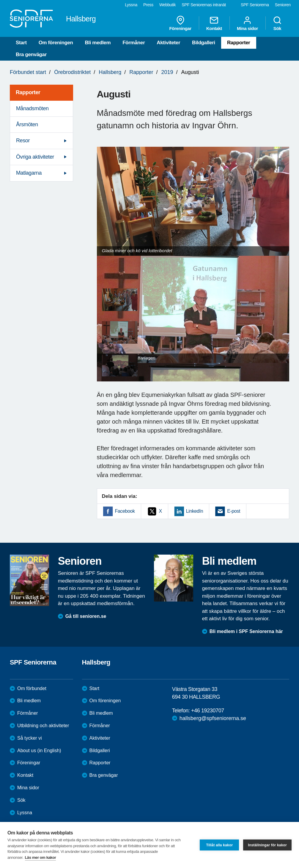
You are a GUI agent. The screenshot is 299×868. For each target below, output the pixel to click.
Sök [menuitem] (277, 23)
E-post (234, 511)
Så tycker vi (30, 738)
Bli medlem (98, 43)
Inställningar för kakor (267, 845)
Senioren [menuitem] (283, 5)
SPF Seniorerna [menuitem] (255, 5)
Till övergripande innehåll (0, 0)
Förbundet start (28, 72)
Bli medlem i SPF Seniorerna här (246, 631)
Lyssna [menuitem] (131, 5)
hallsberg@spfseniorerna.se (213, 718)
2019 (167, 72)
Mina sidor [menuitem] (247, 23)
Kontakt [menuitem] (214, 23)
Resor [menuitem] (23, 141)
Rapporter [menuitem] (28, 92)
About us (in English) (39, 751)
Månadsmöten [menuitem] (32, 108)
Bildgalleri (204, 43)
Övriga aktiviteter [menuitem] (35, 157)
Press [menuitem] (148, 5)
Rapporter (239, 43)
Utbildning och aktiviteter (43, 726)
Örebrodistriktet (72, 72)
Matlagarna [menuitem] (29, 173)
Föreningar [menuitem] (180, 23)
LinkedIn (195, 511)
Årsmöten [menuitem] (27, 124)
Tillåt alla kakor (219, 845)
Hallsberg (110, 72)
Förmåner (134, 43)
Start (21, 43)
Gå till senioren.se (86, 616)
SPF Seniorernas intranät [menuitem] (204, 5)
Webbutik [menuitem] (167, 5)
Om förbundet (32, 688)
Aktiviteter (168, 43)
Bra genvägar (31, 55)
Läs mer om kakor (41, 857)
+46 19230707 (208, 711)
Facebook (125, 511)
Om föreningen (56, 43)
